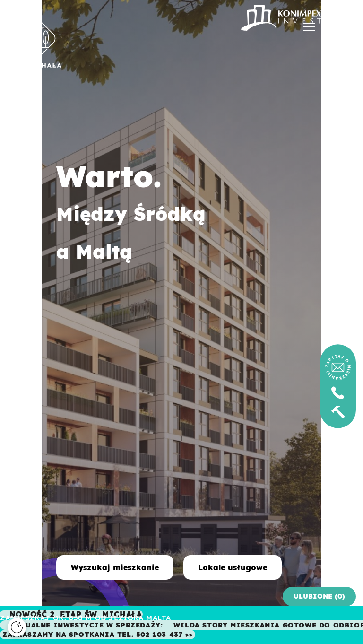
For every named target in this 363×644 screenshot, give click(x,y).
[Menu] (309, 30)
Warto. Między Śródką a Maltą (89, 210)
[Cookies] (17, 627)
